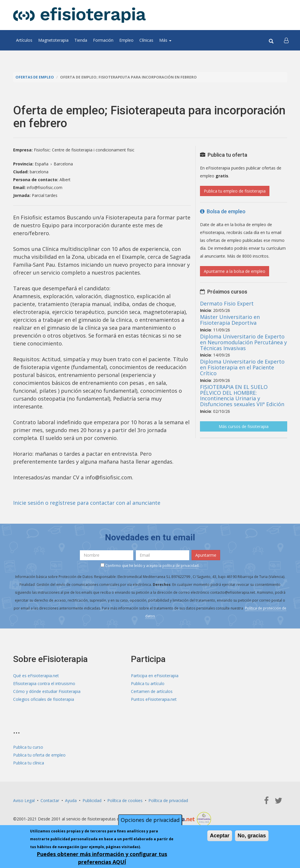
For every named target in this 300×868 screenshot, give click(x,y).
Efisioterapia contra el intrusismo (44, 683)
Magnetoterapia (53, 40)
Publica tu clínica (29, 763)
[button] (286, 40)
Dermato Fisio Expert (227, 303)
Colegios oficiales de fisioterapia (44, 699)
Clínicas (146, 40)
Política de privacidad (168, 800)
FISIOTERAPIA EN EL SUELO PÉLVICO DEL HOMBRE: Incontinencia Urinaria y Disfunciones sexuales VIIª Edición (242, 395)
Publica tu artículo (148, 683)
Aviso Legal (24, 800)
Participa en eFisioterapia (155, 676)
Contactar (50, 800)
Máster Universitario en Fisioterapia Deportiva (230, 320)
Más (165, 40)
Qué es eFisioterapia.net (36, 676)
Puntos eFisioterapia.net (154, 699)
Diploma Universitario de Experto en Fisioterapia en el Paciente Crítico (242, 367)
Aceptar (220, 836)
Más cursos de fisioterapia (244, 426)
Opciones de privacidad (150, 820)
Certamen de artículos (152, 691)
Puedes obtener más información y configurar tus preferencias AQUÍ (102, 858)
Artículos (24, 40)
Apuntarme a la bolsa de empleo (235, 271)
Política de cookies (125, 800)
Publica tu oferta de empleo (39, 755)
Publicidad (92, 800)
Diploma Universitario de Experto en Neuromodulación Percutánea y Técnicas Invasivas (243, 342)
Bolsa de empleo (223, 211)
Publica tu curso (28, 747)
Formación (103, 40)
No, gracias (252, 836)
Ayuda (71, 800)
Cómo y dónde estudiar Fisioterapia (47, 691)
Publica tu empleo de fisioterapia (235, 191)
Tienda (81, 40)
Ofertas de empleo (35, 77)
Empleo (126, 40)
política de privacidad (180, 566)
